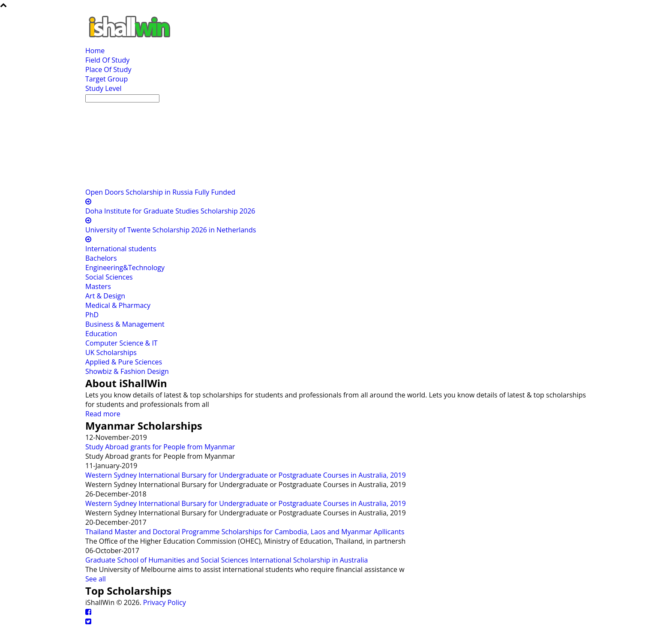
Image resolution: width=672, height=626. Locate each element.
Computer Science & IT (121, 343)
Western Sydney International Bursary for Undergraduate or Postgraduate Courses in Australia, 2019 (246, 475)
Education (101, 334)
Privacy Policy (165, 602)
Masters (98, 286)
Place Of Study (108, 69)
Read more (103, 414)
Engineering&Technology (125, 268)
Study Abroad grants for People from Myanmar (160, 447)
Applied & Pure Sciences (124, 362)
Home (95, 51)
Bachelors (101, 258)
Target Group (106, 79)
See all (96, 579)
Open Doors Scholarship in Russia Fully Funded (160, 192)
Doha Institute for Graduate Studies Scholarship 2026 (170, 211)
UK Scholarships (111, 352)
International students (121, 249)
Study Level (103, 88)
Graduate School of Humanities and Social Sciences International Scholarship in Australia (226, 560)
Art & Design (105, 296)
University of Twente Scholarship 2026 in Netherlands (171, 230)
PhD (92, 315)
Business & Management (125, 324)
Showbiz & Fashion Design (127, 371)
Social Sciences (109, 277)
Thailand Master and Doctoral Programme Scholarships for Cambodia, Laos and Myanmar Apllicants (245, 532)
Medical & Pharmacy (118, 305)
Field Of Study (107, 60)
